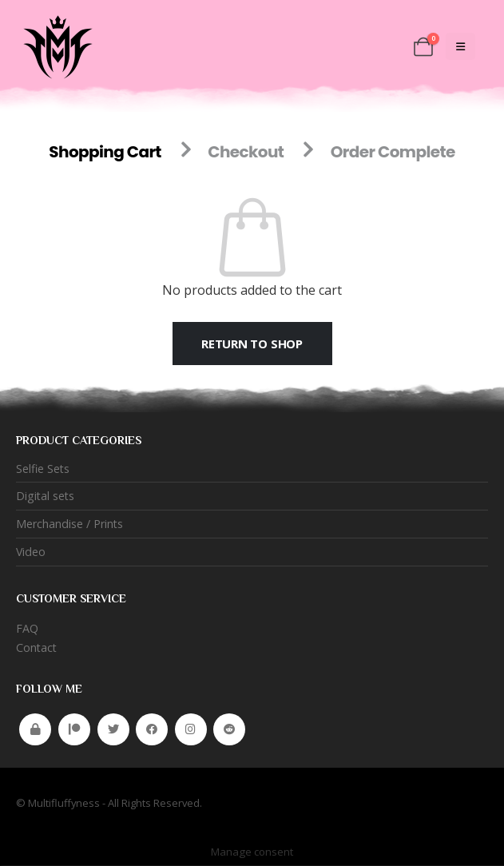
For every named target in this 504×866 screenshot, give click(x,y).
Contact (37, 648)
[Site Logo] (56, 46)
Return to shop (252, 344)
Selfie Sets (43, 469)
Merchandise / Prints (70, 524)
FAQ (27, 629)
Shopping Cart (105, 152)
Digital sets (46, 497)
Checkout (246, 152)
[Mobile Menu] (460, 46)
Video (31, 552)
